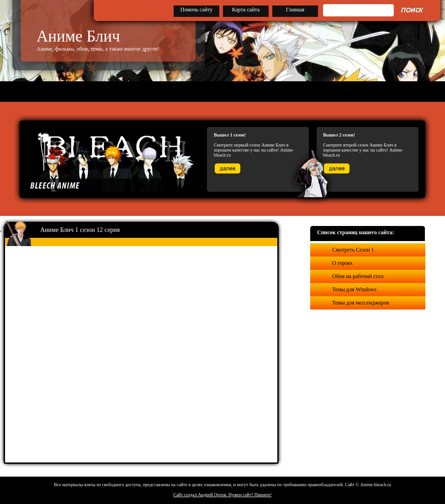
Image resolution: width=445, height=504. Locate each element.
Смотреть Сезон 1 (353, 250)
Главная (295, 10)
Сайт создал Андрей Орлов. (201, 495)
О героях (342, 263)
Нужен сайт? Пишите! (250, 495)
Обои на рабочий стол (358, 276)
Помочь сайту (197, 10)
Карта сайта (246, 10)
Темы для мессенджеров (360, 303)
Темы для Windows (354, 289)
